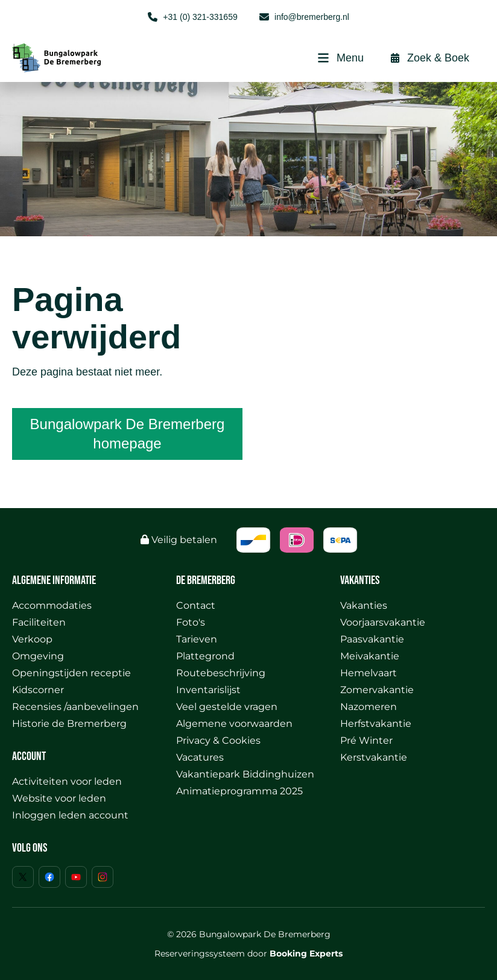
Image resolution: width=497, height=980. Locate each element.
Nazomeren (369, 707)
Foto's (191, 622)
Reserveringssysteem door (248, 953)
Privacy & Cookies (218, 740)
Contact (196, 605)
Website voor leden (59, 798)
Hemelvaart (369, 673)
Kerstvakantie (374, 757)
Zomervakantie (377, 690)
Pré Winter (366, 740)
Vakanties (364, 605)
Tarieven (197, 639)
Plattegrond (205, 656)
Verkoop (32, 639)
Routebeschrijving (221, 673)
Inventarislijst (208, 690)
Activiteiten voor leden (67, 781)
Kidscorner (38, 690)
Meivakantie (370, 656)
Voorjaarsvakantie (383, 622)
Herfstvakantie (376, 724)
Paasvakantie (372, 639)
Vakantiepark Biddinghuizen (245, 774)
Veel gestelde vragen (227, 707)
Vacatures (200, 757)
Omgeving (38, 656)
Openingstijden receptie (71, 673)
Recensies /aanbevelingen (75, 707)
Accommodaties (52, 605)
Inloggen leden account (70, 815)
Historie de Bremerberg (69, 724)
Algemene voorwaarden (234, 724)
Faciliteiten (39, 622)
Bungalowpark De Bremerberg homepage (128, 434)
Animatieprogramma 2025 (239, 791)
